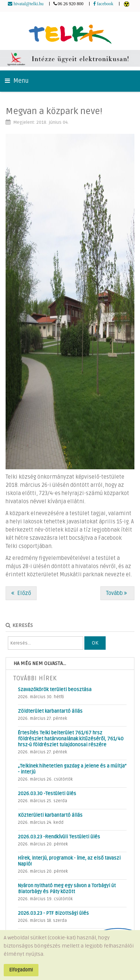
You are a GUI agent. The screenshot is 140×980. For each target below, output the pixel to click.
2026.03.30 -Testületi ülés (47, 794)
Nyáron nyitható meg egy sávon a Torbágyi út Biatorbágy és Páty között (67, 889)
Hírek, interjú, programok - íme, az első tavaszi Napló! (69, 861)
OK (95, 643)
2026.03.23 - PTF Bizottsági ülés (53, 913)
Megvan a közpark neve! (54, 111)
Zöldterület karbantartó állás (50, 711)
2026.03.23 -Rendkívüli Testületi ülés (59, 837)
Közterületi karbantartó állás (50, 815)
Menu (17, 81)
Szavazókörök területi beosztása (55, 690)
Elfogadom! (21, 970)
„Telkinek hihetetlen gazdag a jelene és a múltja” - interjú (72, 769)
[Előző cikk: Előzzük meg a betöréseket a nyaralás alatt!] (21, 593)
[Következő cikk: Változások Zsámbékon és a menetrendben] (117, 593)
